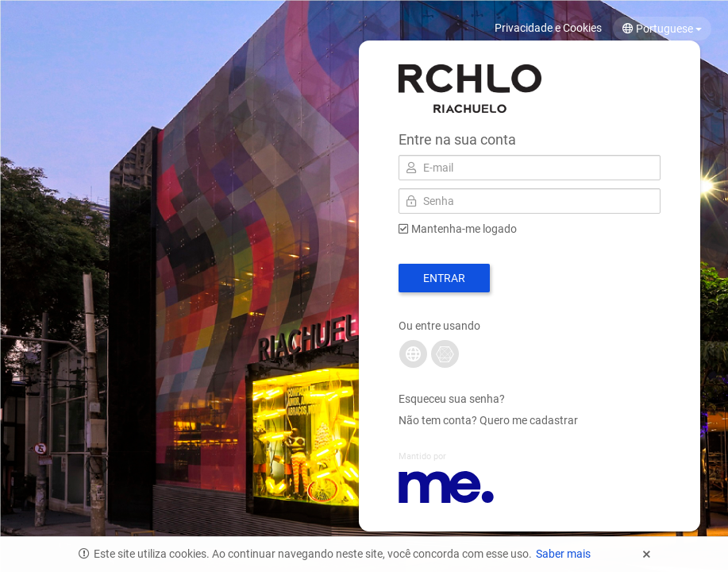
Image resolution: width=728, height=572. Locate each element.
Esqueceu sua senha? (452, 399)
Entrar (444, 278)
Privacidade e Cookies (548, 28)
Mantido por (422, 456)
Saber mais (563, 554)
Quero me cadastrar (529, 420)
